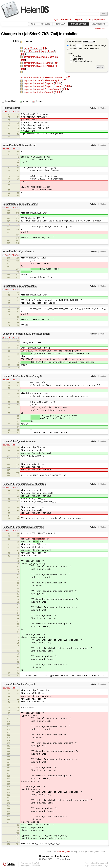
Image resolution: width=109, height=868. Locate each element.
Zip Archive (64, 859)
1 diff (43, 48)
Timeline (45, 24)
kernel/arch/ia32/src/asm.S (38, 63)
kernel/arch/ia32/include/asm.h (40, 57)
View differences (74, 42)
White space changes (82, 61)
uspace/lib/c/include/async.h (39, 92)
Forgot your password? (96, 19)
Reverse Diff (101, 29)
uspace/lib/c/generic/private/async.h (43, 89)
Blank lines (78, 56)
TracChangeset (63, 852)
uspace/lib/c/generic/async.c (39, 83)
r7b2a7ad (16, 112)
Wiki (33, 24)
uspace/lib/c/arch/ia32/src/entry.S (42, 80)
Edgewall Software (32, 866)
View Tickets (98, 24)
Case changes (79, 59)
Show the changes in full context (83, 49)
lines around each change (91, 45)
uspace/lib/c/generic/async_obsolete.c (44, 86)
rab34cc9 (6, 112)
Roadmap (60, 24)
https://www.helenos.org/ (96, 866)
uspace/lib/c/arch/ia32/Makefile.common (42, 77)
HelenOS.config (32, 48)
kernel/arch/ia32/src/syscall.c (39, 66)
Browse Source (78, 24)
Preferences (66, 19)
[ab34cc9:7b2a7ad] (41, 34)
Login (55, 19)
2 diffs (64, 80)
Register (79, 19)
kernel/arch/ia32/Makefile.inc (39, 51)
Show (71, 45)
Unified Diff (45, 859)
